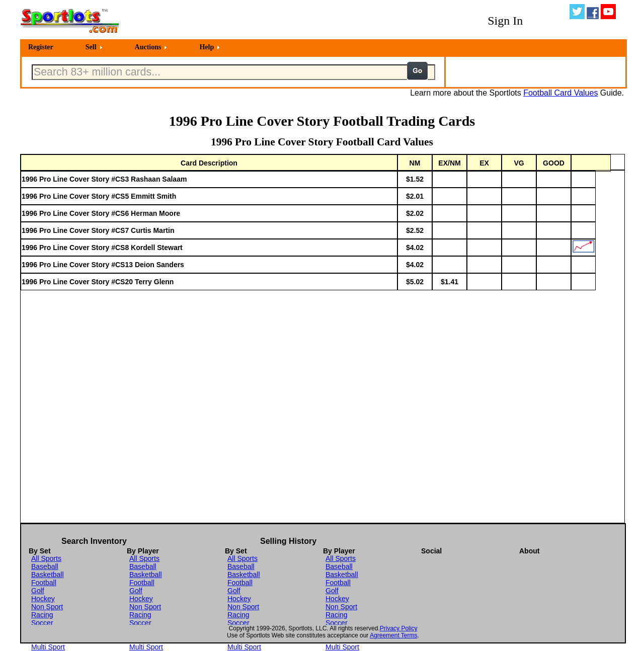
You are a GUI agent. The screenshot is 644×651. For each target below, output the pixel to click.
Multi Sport (48, 647)
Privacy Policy (399, 628)
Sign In (505, 21)
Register (41, 47)
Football (44, 583)
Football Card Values (560, 93)
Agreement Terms (393, 635)
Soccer (42, 623)
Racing (42, 615)
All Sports (46, 558)
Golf (38, 591)
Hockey (43, 599)
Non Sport (47, 607)
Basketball (48, 575)
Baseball (45, 566)
